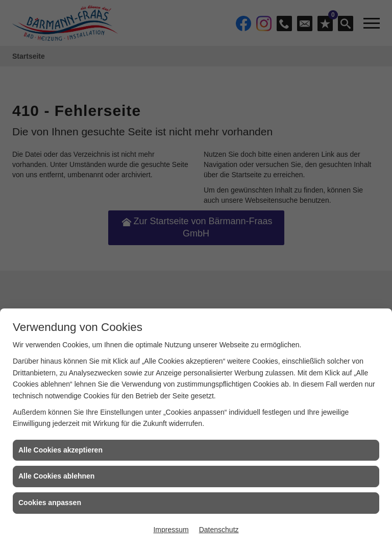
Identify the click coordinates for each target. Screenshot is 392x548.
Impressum (171, 530)
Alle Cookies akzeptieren (60, 450)
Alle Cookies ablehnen (56, 476)
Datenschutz (219, 530)
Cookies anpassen (50, 503)
